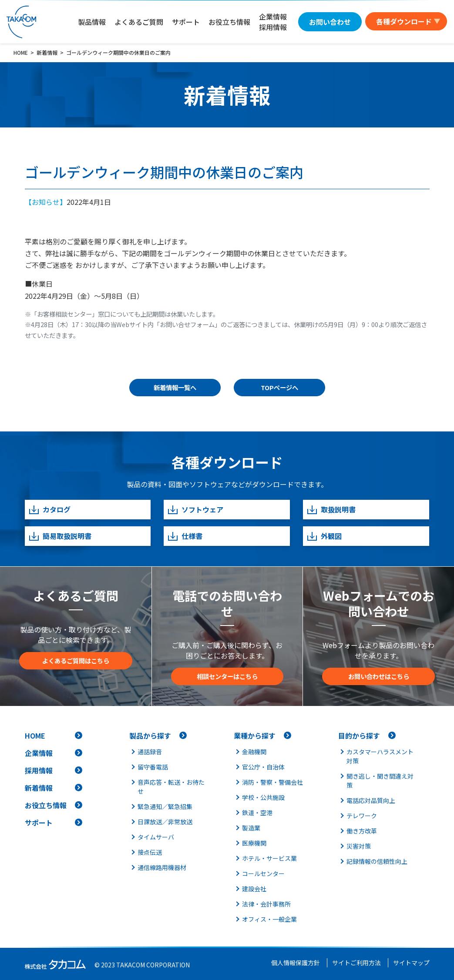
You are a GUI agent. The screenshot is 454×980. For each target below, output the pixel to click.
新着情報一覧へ (175, 387)
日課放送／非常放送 (165, 822)
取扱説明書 (331, 510)
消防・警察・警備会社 (272, 782)
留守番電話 (153, 767)
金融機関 (254, 752)
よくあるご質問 (139, 22)
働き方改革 (362, 831)
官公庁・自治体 (263, 767)
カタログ (49, 510)
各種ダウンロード (404, 21)
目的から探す (359, 736)
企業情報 (39, 753)
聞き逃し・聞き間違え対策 (380, 781)
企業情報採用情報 (273, 22)
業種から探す (255, 736)
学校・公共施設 (263, 797)
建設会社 (254, 889)
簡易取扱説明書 (60, 536)
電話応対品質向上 (371, 800)
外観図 (324, 536)
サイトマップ (411, 963)
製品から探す (150, 736)
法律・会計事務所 (266, 904)
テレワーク (362, 816)
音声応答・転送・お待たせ (171, 787)
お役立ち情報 (229, 22)
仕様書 (185, 536)
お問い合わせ (330, 22)
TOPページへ (279, 387)
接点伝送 (150, 852)
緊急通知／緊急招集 (165, 806)
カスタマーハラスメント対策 (380, 756)
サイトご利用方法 (356, 963)
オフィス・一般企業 (269, 919)
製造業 (251, 828)
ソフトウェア (195, 510)
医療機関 (254, 843)
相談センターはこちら (227, 676)
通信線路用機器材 (162, 867)
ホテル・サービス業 (269, 858)
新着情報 (39, 788)
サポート (186, 22)
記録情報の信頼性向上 (377, 861)
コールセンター (263, 873)
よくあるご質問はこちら (76, 661)
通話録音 (150, 752)
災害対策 (359, 846)
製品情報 (92, 22)
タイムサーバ (156, 837)
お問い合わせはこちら (379, 676)
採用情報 (39, 770)
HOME (35, 736)
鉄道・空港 (257, 813)
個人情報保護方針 (296, 963)
